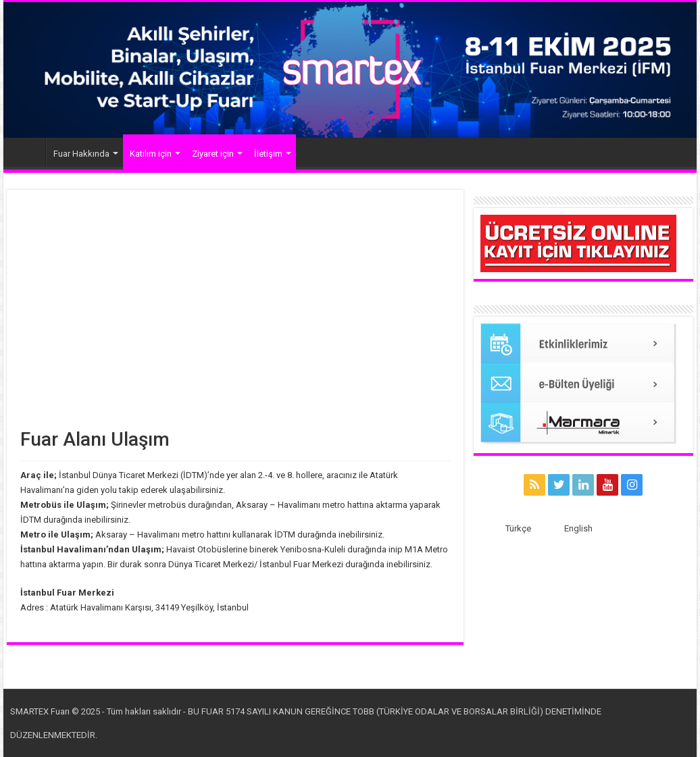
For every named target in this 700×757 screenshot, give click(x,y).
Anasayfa (28, 152)
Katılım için (151, 154)
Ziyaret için (213, 154)
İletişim (268, 154)
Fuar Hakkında (81, 154)
